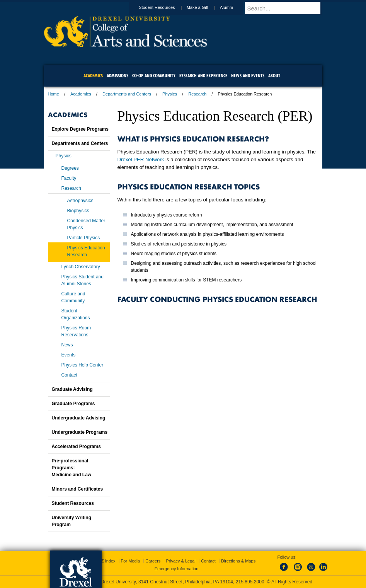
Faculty (69, 178)
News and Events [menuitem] (248, 76)
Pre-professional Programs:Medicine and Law (72, 468)
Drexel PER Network (141, 159)
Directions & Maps (238, 561)
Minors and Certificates (77, 489)
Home (54, 94)
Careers (153, 561)
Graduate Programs (73, 404)
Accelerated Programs (76, 447)
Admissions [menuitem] (117, 76)
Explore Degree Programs (80, 129)
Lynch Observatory (81, 267)
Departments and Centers (127, 94)
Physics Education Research (86, 251)
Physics (170, 94)
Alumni (234, 7)
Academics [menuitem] (93, 76)
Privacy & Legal (180, 561)
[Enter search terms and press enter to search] (287, 8)
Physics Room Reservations (76, 331)
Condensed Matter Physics (86, 224)
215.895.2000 (250, 582)
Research (197, 94)
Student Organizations (76, 314)
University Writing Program (71, 521)
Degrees (70, 168)
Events (69, 355)
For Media (131, 561)
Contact (69, 375)
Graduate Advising (72, 389)
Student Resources (164, 7)
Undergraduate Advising (79, 418)
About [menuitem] (274, 76)
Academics (81, 94)
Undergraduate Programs (80, 432)
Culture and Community (73, 297)
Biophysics (78, 211)
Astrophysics (80, 201)
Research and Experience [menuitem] (203, 76)
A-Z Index (106, 561)
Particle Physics (84, 238)
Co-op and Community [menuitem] (154, 76)
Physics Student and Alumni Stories (83, 280)
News (67, 345)
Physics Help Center (83, 365)
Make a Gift (205, 7)
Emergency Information (177, 569)
